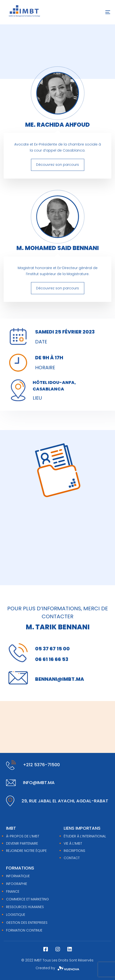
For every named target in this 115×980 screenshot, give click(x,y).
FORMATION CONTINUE (24, 930)
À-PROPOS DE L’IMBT (23, 836)
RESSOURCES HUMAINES (25, 907)
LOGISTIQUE (16, 915)
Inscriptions (74, 851)
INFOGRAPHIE (17, 884)
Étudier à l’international (85, 836)
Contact (72, 858)
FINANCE (13, 891)
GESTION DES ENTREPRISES (27, 923)
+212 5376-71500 (41, 765)
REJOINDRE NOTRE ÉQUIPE (26, 851)
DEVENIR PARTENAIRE (22, 843)
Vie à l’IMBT (73, 843)
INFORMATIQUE (18, 876)
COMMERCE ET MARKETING (27, 899)
